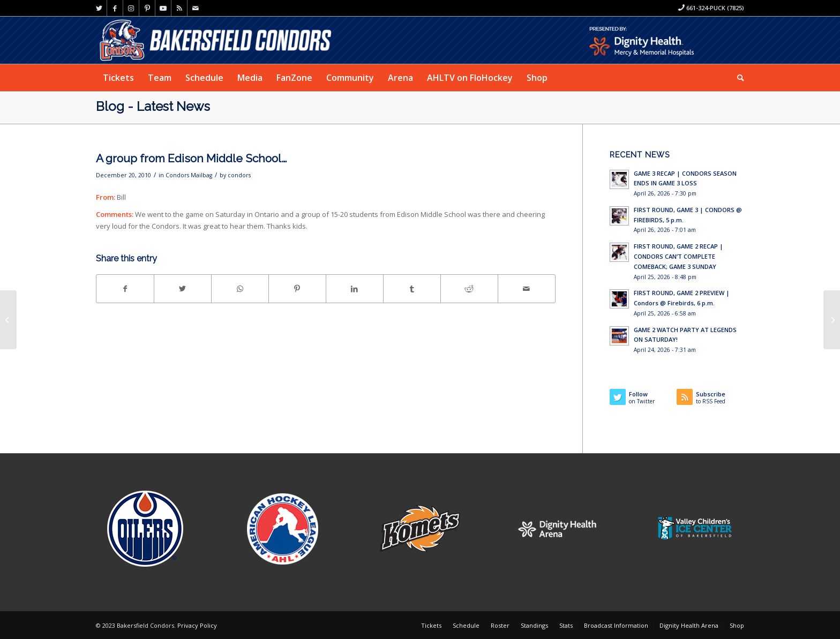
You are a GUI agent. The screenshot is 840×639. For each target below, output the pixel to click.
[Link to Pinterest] (147, 8)
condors (239, 175)
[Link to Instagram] (131, 8)
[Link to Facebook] (115, 8)
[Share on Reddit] (469, 289)
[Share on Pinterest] (297, 289)
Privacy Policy (197, 625)
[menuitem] (118, 78)
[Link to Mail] (196, 8)
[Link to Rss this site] (179, 8)
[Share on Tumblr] (412, 289)
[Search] (737, 78)
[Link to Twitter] (99, 8)
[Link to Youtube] (163, 8)
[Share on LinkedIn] (355, 289)
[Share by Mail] (527, 289)
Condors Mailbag (189, 175)
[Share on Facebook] (125, 289)
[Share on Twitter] (183, 289)
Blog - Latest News (153, 106)
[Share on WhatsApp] (240, 289)
